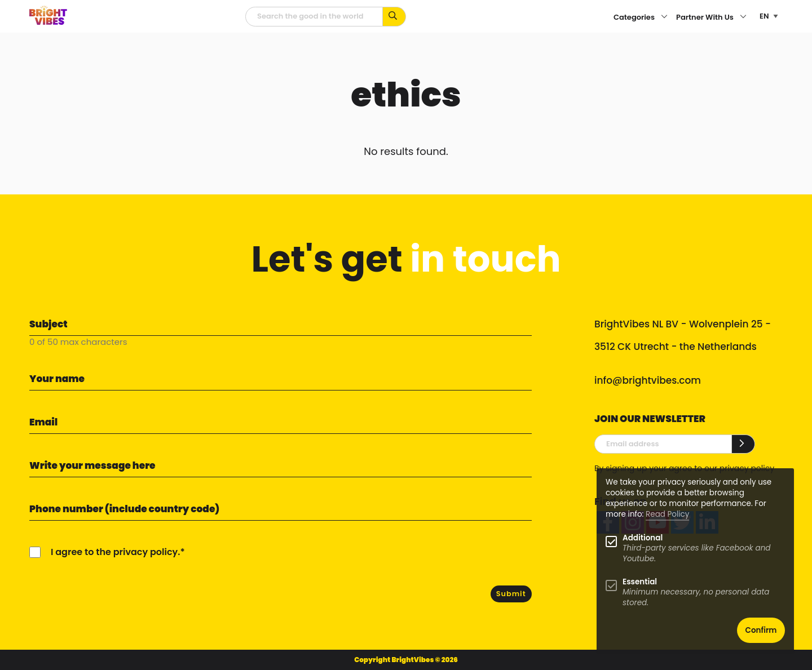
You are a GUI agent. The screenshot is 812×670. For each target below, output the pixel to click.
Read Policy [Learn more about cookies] (667, 514)
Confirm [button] (761, 630)
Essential (640, 582)
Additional (643, 538)
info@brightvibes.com (648, 380)
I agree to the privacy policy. (115, 552)
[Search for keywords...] (394, 17)
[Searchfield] (314, 17)
